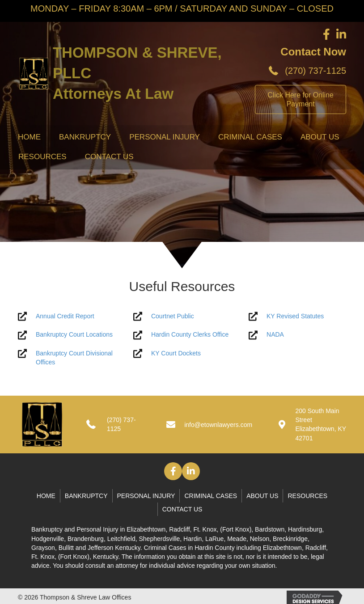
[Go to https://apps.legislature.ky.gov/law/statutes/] (297, 316)
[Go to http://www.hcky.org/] (182, 335)
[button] (173, 471)
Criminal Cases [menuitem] (250, 137)
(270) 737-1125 (315, 71)
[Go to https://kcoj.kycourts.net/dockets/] (182, 353)
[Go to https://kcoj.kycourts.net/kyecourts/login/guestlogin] (182, 316)
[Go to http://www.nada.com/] (297, 335)
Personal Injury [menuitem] (165, 137)
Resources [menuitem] (42, 157)
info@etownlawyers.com (218, 425)
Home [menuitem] (29, 137)
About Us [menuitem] (320, 137)
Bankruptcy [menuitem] (85, 137)
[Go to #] (67, 316)
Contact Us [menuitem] (109, 157)
